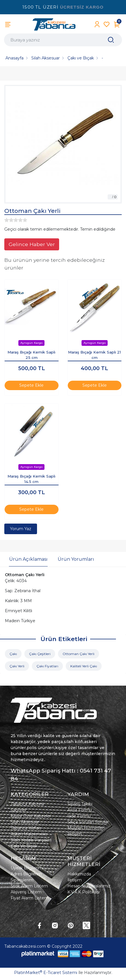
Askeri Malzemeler (29, 834)
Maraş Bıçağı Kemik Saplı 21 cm (94, 355)
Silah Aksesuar (25, 822)
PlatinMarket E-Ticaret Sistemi (46, 973)
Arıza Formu (80, 810)
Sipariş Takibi (80, 804)
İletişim (75, 834)
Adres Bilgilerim (26, 874)
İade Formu (79, 816)
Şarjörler (19, 810)
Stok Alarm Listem (29, 886)
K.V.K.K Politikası (84, 892)
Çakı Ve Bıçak (24, 846)
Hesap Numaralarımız (89, 886)
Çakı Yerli (17, 666)
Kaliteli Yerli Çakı (84, 666)
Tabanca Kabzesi (27, 804)
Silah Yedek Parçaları (31, 840)
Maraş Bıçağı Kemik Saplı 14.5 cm (31, 479)
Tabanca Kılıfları (26, 828)
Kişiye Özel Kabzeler (31, 816)
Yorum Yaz (21, 529)
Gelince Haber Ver (32, 244)
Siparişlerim (22, 880)
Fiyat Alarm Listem (30, 898)
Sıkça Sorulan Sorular (88, 822)
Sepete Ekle (31, 385)
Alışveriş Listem (26, 892)
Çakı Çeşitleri (40, 654)
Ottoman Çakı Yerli (78, 654)
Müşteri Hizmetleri (86, 828)
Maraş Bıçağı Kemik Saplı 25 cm (31, 355)
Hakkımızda (79, 874)
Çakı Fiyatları (47, 666)
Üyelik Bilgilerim (27, 868)
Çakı (13, 654)
